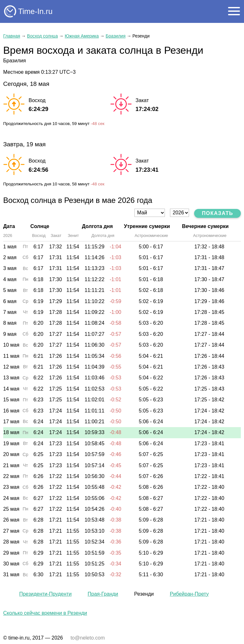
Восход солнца (42, 36)
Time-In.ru (35, 11)
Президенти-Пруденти (45, 594)
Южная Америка (82, 36)
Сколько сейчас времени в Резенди (45, 613)
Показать (217, 213)
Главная (12, 36)
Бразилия (116, 36)
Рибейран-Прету (189, 594)
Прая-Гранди (103, 594)
